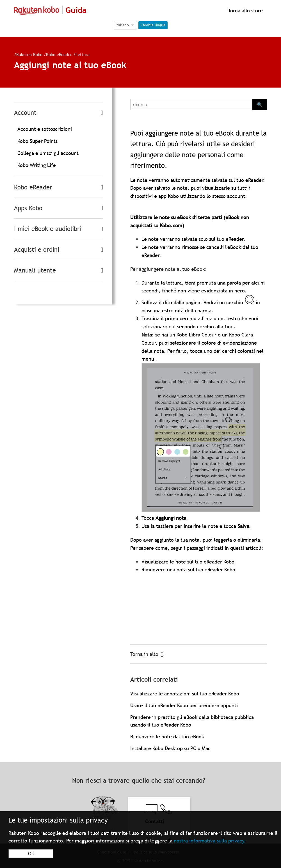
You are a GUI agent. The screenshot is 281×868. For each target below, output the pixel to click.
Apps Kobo (28, 208)
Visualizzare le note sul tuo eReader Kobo (188, 562)
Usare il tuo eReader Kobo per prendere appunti (184, 705)
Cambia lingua (153, 25)
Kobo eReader (59, 54)
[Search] (191, 104)
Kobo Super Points (37, 141)
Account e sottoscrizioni (45, 129)
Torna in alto (147, 654)
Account (25, 113)
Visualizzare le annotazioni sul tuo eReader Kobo (185, 694)
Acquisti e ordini (37, 250)
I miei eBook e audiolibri (48, 229)
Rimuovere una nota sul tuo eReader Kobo (188, 570)
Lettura (83, 54)
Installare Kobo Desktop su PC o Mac (170, 748)
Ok (31, 854)
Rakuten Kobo (29, 54)
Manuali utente (35, 270)
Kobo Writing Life (37, 165)
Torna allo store (245, 11)
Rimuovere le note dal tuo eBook (167, 737)
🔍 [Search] (260, 104)
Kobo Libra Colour (197, 335)
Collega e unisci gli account (48, 153)
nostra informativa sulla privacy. (210, 841)
